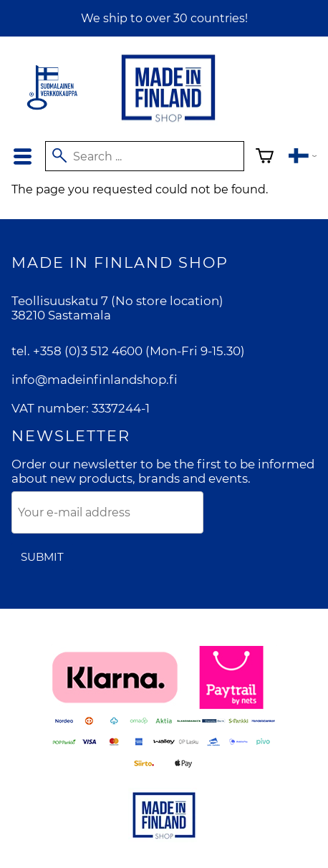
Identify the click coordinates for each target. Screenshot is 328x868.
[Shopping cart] (265, 158)
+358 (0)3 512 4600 (88, 351)
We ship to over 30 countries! (164, 18)
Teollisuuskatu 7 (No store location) (117, 301)
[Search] (145, 156)
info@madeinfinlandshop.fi (95, 380)
